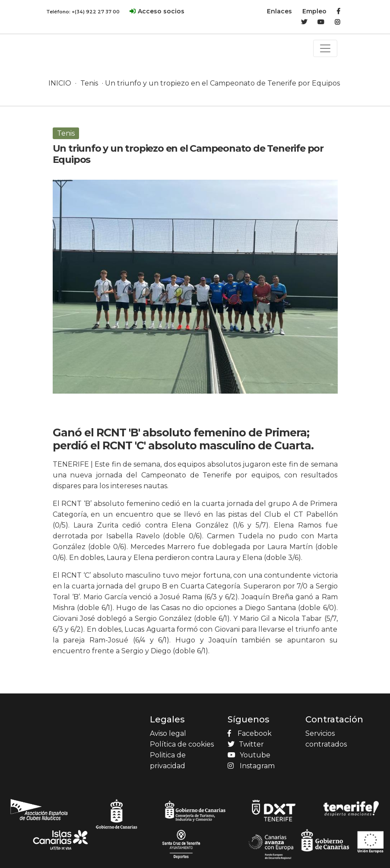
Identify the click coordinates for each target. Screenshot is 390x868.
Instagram (251, 766)
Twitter (246, 744)
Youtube (249, 755)
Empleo (314, 11)
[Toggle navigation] (325, 48)
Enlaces (279, 11)
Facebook (250, 733)
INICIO (60, 83)
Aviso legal (168, 733)
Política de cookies (182, 744)
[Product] (66, 39)
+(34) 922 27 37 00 (96, 12)
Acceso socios (161, 11)
